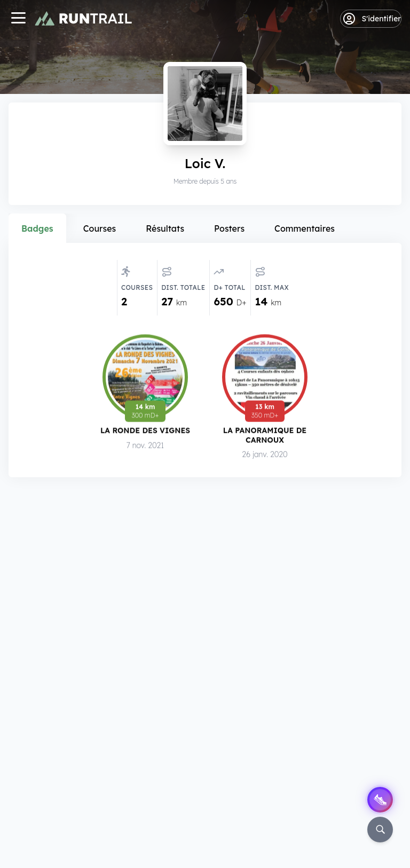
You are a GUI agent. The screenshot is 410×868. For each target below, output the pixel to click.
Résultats (165, 228)
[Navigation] (18, 19)
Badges (37, 228)
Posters (229, 228)
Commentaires (305, 228)
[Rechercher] (380, 830)
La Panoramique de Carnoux (265, 435)
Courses (100, 228)
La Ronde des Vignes (145, 431)
